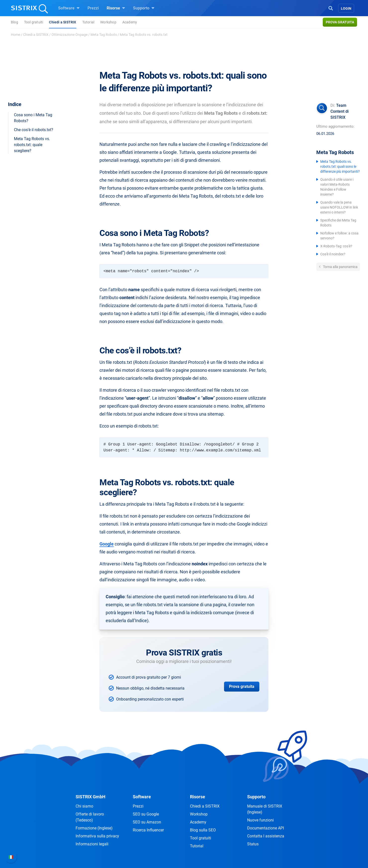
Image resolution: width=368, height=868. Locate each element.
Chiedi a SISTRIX (63, 22)
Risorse (116, 8)
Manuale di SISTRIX (265, 809)
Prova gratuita (340, 22)
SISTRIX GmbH (91, 797)
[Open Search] (331, 8)
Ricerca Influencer (148, 830)
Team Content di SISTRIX (340, 111)
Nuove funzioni (260, 820)
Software (69, 8)
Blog (15, 22)
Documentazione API (266, 828)
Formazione (94, 828)
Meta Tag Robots (104, 35)
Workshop (108, 22)
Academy (130, 22)
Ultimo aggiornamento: (335, 126)
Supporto (144, 8)
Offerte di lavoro (90, 817)
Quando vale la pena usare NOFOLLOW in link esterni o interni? (339, 207)
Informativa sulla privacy (97, 836)
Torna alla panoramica (340, 267)
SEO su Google (146, 814)
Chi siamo (84, 806)
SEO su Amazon (147, 822)
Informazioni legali (92, 844)
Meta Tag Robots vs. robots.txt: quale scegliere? (32, 145)
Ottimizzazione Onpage (69, 35)
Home (16, 35)
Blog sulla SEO (203, 830)
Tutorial (88, 22)
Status (253, 844)
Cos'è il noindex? (333, 254)
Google (107, 544)
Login (346, 8)
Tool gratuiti (34, 22)
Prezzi (93, 8)
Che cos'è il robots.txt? (34, 130)
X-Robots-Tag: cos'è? (336, 246)
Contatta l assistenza (266, 836)
